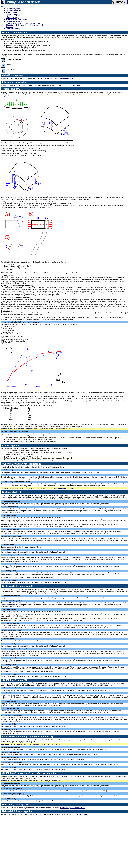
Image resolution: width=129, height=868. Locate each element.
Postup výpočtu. (12, 14)
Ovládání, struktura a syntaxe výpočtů (59, 78)
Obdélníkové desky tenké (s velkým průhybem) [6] (24, 25)
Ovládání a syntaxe (13, 9)
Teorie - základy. (12, 12)
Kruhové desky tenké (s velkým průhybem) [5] (23, 23)
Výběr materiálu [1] (13, 16)
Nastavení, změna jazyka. (16, 805)
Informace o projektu (14, 10)
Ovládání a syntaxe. (13, 75)
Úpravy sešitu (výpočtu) (82, 815)
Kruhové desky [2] (13, 18)
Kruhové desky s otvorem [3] (17, 20)
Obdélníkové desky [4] (14, 21)
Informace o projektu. (14, 82)
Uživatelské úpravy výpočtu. (18, 811)
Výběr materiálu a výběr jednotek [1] (22, 464)
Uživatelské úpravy (13, 29)
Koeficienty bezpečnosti (67, 488)
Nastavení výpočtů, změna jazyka (73, 808)
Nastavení (10, 27)
